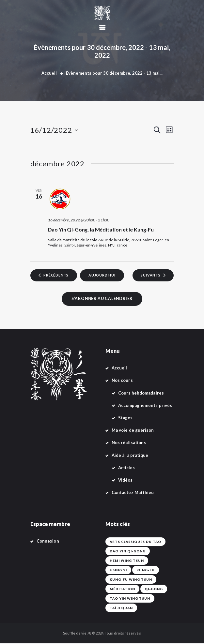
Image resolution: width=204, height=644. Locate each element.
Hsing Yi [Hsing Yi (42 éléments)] (118, 571)
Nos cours (122, 381)
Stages (125, 418)
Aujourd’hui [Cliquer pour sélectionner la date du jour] (102, 275)
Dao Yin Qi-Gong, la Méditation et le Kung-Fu (101, 229)
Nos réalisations (129, 443)
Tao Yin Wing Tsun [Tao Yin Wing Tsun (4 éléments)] (130, 599)
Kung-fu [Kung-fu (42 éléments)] (146, 571)
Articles (127, 468)
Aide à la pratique (130, 456)
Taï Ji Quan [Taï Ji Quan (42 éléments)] (121, 608)
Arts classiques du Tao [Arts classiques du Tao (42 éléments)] (135, 542)
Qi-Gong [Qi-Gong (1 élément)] (154, 590)
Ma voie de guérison (133, 431)
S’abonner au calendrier (102, 299)
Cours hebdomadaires (141, 394)
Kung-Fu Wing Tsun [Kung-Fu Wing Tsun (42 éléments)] (131, 580)
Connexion (48, 542)
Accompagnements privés (145, 406)
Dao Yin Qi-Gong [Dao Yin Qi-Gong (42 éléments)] (128, 552)
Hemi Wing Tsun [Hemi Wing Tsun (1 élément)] (127, 561)
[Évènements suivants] (152, 276)
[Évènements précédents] (55, 276)
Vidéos (125, 481)
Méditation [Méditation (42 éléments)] (122, 590)
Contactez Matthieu (133, 493)
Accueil (49, 73)
